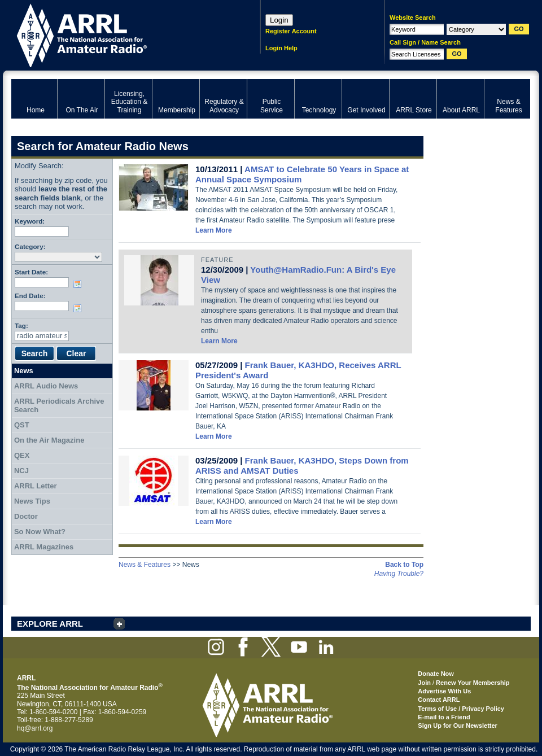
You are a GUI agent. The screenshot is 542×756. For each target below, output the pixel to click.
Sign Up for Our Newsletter (458, 726)
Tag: (21, 325)
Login (279, 20)
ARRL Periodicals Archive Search (59, 406)
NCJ (21, 471)
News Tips (32, 501)
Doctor (26, 516)
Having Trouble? (399, 574)
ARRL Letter (36, 486)
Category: (30, 246)
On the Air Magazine (49, 440)
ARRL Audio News (46, 386)
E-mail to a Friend (444, 717)
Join (424, 683)
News (24, 371)
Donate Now (436, 674)
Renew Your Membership (473, 683)
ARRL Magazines (44, 547)
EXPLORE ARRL (50, 624)
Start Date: (31, 272)
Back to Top (404, 565)
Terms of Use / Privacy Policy (461, 709)
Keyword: (30, 221)
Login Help (281, 48)
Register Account (291, 31)
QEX (22, 455)
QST (22, 425)
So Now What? (40, 532)
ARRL (121, 34)
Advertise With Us (444, 691)
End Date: (30, 296)
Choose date (80, 284)
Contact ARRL (439, 700)
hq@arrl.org (35, 728)
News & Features (145, 565)
